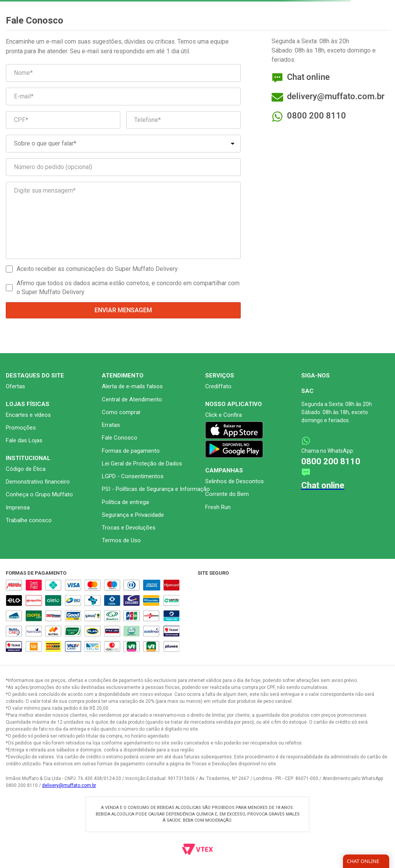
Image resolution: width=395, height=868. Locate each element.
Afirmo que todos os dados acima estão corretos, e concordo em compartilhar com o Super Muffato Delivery (128, 287)
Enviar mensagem (123, 310)
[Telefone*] (183, 120)
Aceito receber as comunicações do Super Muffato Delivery (97, 269)
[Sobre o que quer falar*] (123, 144)
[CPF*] (63, 120)
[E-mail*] (123, 96)
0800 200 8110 (317, 116)
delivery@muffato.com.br (69, 785)
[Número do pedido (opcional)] (123, 167)
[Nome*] (123, 73)
